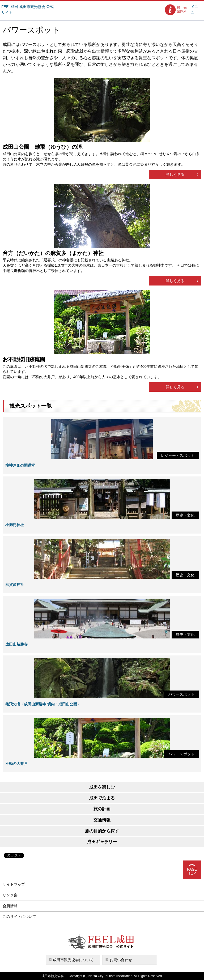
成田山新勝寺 (16, 644)
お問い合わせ (121, 960)
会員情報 (10, 906)
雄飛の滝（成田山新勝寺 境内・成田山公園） (43, 704)
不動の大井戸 (16, 764)
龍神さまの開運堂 (20, 465)
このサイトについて (19, 917)
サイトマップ (14, 884)
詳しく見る (175, 174)
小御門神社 (15, 525)
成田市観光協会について (73, 960)
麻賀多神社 (15, 585)
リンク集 (10, 895)
